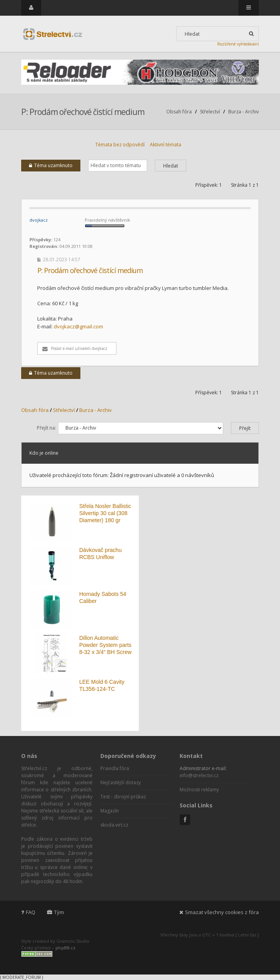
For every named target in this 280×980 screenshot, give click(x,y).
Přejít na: (46, 428)
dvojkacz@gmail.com (78, 326)
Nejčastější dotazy (121, 782)
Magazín (110, 811)
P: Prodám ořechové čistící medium (83, 112)
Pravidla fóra (115, 768)
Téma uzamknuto (51, 165)
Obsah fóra (179, 112)
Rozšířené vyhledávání (238, 44)
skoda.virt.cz (114, 825)
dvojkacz (39, 220)
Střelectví (210, 112)
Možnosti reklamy (199, 790)
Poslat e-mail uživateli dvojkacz (75, 348)
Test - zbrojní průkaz (123, 797)
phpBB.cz (65, 948)
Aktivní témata (165, 145)
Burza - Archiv (244, 112)
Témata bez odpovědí (120, 145)
